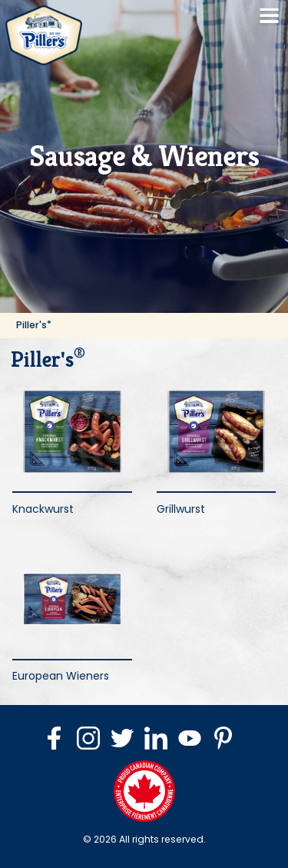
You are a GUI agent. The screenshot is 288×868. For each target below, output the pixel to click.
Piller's (33, 325)
